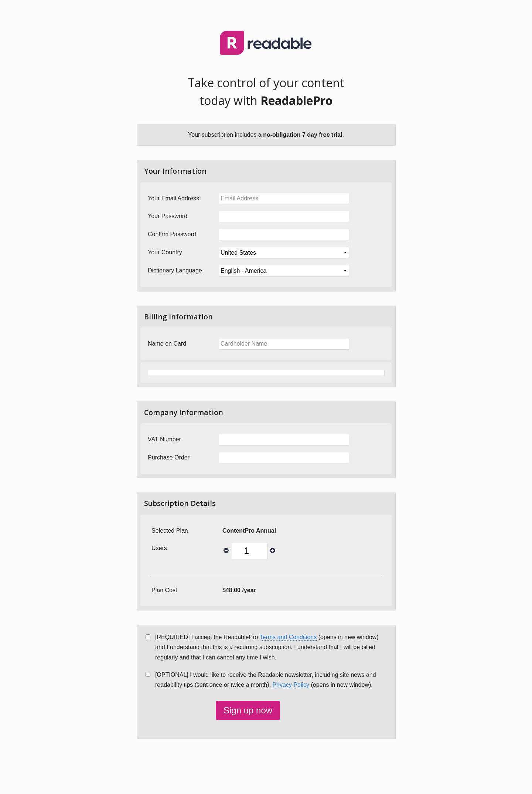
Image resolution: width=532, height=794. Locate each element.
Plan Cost (164, 590)
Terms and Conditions (288, 637)
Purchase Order (169, 457)
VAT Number (164, 439)
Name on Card (167, 344)
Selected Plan (170, 531)
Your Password (168, 216)
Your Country (165, 252)
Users (159, 548)
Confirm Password (172, 234)
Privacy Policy (291, 685)
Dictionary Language (175, 270)
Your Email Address (173, 198)
